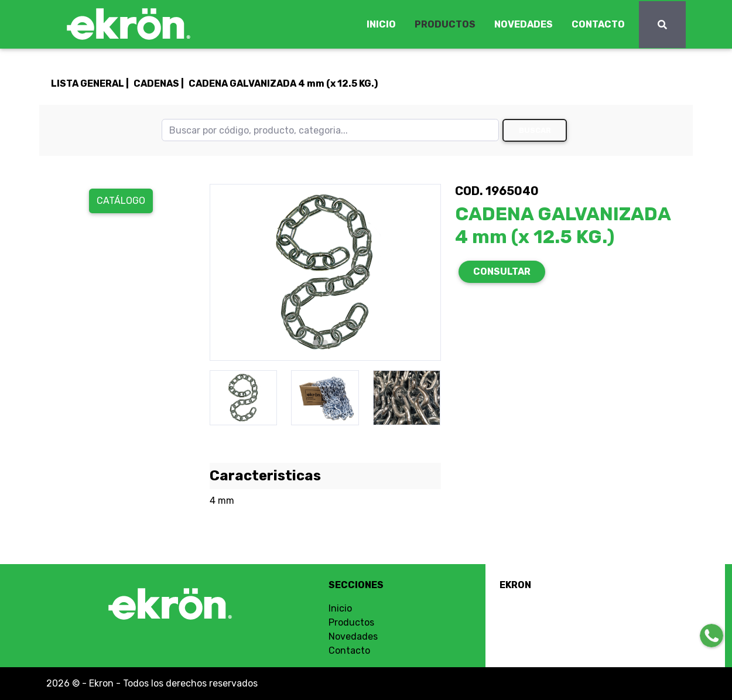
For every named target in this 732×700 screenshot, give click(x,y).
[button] (227, 272)
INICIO (381, 24)
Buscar (535, 130)
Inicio (340, 608)
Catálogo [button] (121, 201)
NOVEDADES (524, 24)
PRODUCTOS (445, 24)
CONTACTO (598, 24)
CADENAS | (159, 83)
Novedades (353, 636)
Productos (351, 622)
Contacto (349, 651)
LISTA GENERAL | (90, 83)
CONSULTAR (502, 272)
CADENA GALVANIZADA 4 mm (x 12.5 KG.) (283, 83)
